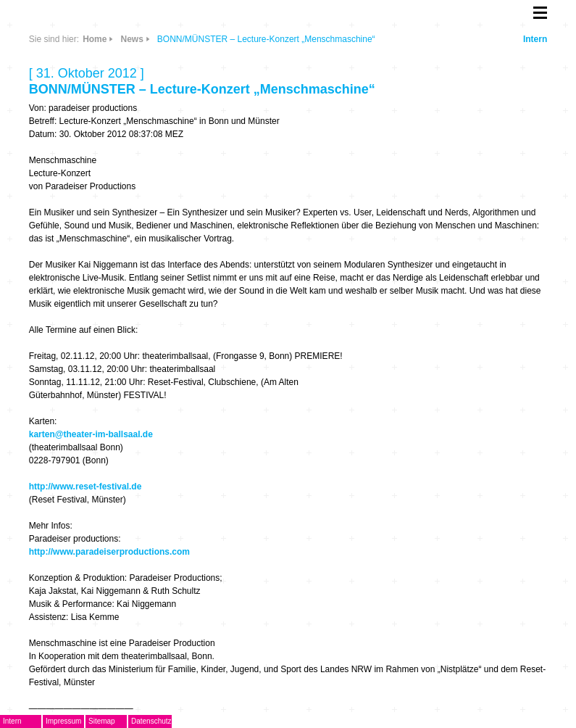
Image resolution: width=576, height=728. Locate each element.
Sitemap (102, 721)
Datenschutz (151, 721)
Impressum (63, 721)
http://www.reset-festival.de (85, 487)
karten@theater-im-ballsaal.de (91, 434)
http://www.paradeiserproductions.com (109, 552)
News (132, 39)
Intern (535, 39)
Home (95, 39)
